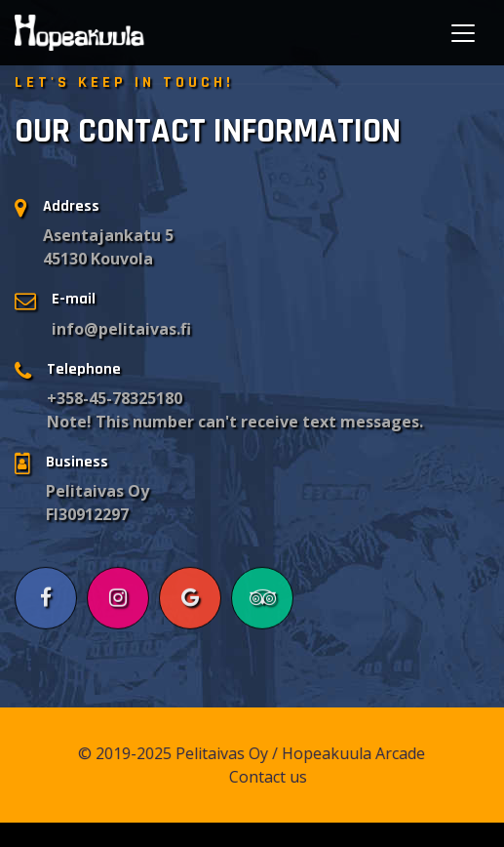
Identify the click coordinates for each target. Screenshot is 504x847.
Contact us (274, 777)
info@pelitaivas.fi (121, 329)
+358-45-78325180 (115, 398)
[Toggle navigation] (463, 33)
